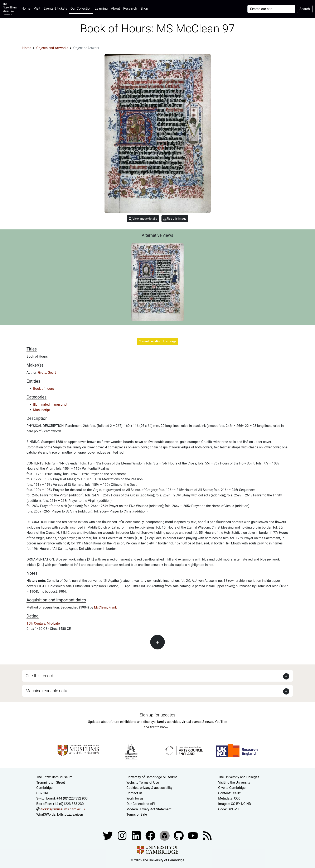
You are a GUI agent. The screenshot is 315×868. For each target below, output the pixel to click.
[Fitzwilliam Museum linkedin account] (151, 835)
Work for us (135, 798)
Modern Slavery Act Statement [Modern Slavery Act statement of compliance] (149, 809)
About (115, 8)
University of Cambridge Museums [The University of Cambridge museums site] (152, 777)
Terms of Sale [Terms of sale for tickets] (137, 814)
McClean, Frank (105, 607)
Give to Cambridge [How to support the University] (232, 788)
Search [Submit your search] (305, 9)
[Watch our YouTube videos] (193, 835)
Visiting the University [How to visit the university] (234, 783)
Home (27, 8)
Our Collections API (141, 804)
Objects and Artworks (52, 48)
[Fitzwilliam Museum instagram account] (122, 835)
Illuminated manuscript (50, 404)
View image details (143, 219)
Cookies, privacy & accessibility (149, 788)
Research (130, 8)
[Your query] (271, 9)
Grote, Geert (47, 373)
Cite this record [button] (39, 676)
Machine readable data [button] (46, 691)
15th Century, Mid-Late (43, 623)
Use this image (175, 219)
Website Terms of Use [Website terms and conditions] (143, 783)
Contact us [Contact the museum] (134, 793)
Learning (101, 8)
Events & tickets (55, 8)
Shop (144, 8)
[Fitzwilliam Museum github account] (179, 835)
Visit (37, 8)
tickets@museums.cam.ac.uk (63, 809)
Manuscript (42, 410)
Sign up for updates (157, 715)
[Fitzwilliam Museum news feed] (207, 835)
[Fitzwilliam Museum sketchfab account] (165, 835)
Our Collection (81, 8)
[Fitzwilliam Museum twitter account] (108, 835)
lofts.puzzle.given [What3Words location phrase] (70, 814)
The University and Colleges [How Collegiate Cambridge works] (239, 777)
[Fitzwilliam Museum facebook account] (137, 835)
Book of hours (43, 389)
